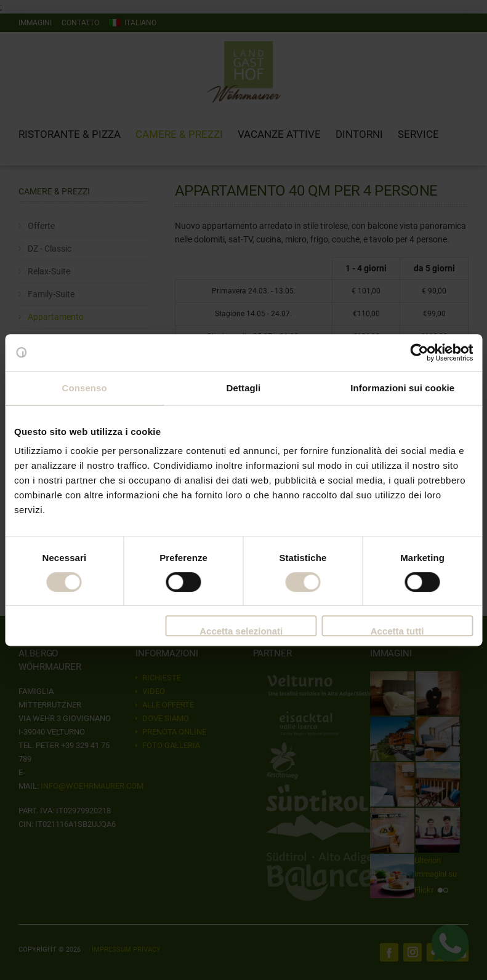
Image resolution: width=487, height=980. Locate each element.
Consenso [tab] (85, 388)
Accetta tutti (397, 631)
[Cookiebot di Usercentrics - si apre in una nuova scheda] (419, 353)
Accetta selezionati (241, 631)
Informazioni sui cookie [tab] (402, 388)
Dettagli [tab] (244, 388)
